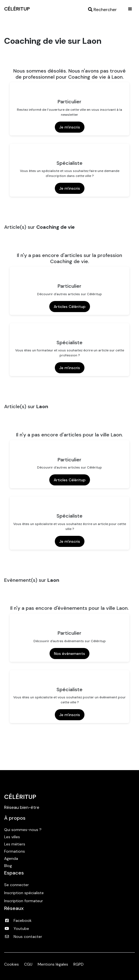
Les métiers (15, 844)
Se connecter (16, 885)
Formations (15, 851)
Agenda (11, 858)
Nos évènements (69, 654)
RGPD (78, 964)
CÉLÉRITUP (17, 9)
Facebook (18, 920)
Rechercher (102, 10)
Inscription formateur (24, 901)
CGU (28, 964)
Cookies (11, 964)
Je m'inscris (70, 127)
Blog (8, 866)
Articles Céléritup (70, 307)
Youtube (17, 928)
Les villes (12, 837)
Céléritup (20, 797)
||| (130, 9)
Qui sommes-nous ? (23, 830)
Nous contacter (23, 937)
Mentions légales (53, 964)
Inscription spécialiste (24, 893)
